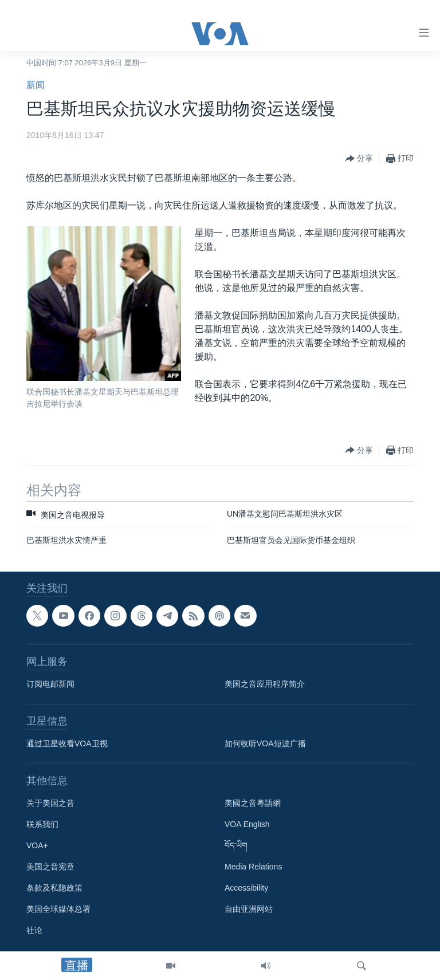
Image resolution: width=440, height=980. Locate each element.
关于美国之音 (50, 803)
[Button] (359, 159)
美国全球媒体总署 (58, 909)
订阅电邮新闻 (50, 684)
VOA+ (37, 845)
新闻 (36, 85)
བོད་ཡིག (236, 845)
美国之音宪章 (50, 867)
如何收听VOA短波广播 (265, 743)
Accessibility (246, 888)
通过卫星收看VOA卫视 (67, 743)
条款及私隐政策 (54, 888)
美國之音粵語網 (253, 803)
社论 (34, 930)
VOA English (247, 824)
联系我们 (42, 824)
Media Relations (253, 867)
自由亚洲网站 (249, 909)
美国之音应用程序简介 (265, 684)
